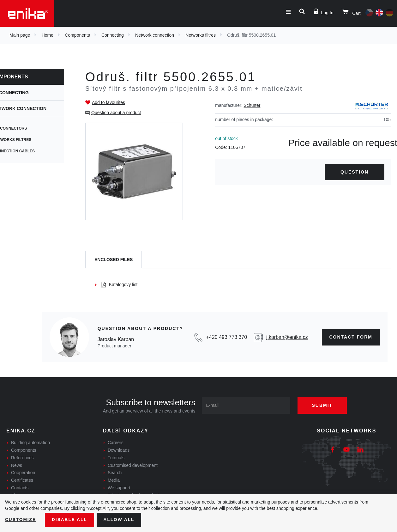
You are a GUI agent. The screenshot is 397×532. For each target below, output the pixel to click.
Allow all (121, 520)
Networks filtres (201, 35)
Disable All (70, 520)
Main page (20, 35)
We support (119, 488)
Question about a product (116, 113)
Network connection (155, 35)
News (17, 465)
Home (48, 35)
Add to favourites (108, 102)
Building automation (30, 443)
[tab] (114, 260)
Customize (21, 520)
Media (114, 480)
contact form (351, 337)
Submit (324, 405)
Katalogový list (119, 284)
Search (115, 473)
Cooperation (23, 473)
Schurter (252, 105)
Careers (116, 443)
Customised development (133, 465)
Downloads (119, 450)
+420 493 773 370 (227, 337)
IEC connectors (23, 128)
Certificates (22, 480)
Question (355, 172)
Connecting (113, 35)
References (22, 458)
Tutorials (116, 458)
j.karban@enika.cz (287, 337)
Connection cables (27, 151)
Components (77, 35)
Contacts (20, 488)
